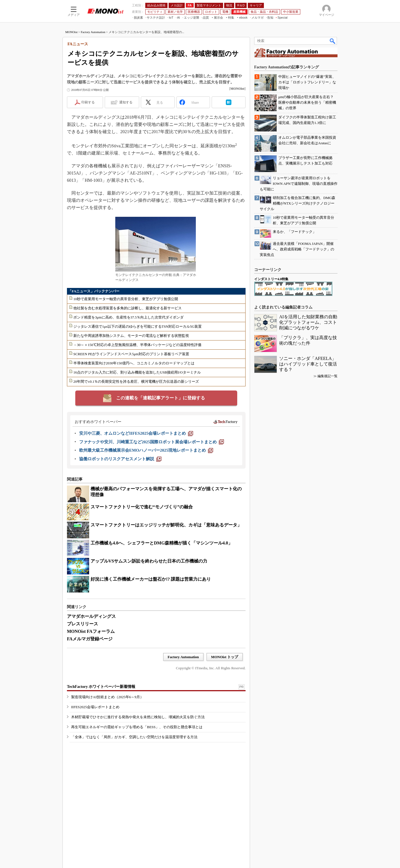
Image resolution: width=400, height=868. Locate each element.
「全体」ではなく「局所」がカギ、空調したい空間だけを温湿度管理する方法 (134, 737)
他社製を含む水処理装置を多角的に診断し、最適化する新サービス (127, 308)
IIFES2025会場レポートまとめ (95, 707)
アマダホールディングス (91, 616)
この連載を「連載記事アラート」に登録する (161, 398)
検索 (333, 41)
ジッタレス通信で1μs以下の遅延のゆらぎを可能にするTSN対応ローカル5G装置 (137, 326)
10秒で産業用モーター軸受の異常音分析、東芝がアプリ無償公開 (126, 299)
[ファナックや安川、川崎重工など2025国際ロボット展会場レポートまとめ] (152, 442)
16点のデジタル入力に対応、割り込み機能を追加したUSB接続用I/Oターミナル (137, 372)
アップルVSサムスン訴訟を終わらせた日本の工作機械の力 (149, 561)
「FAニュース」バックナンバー (94, 291)
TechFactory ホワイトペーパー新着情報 (101, 687)
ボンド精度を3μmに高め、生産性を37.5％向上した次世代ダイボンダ (128, 317)
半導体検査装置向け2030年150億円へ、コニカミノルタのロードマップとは (134, 363)
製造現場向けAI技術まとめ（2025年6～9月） (107, 697)
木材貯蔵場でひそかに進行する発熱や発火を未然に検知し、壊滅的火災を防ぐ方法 (138, 717)
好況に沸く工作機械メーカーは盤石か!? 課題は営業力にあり (151, 579)
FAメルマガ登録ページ (90, 639)
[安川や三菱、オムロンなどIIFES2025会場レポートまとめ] (136, 433)
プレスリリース (82, 624)
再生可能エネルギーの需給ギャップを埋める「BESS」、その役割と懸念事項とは (137, 727)
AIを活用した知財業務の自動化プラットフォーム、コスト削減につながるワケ (308, 322)
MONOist (71, 32)
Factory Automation (93, 32)
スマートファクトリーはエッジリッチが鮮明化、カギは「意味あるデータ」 (166, 525)
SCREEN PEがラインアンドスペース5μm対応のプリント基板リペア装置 (131, 354)
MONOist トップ (225, 657)
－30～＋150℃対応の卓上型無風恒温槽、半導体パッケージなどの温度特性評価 (137, 345)
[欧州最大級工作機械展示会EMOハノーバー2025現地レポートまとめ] (146, 450)
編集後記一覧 (327, 376)
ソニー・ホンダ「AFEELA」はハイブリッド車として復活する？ (308, 364)
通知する (126, 102)
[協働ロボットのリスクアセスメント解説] (120, 459)
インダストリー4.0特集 (271, 279)
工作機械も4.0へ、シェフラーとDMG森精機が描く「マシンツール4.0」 (162, 543)
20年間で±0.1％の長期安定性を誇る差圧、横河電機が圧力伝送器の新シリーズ (136, 381)
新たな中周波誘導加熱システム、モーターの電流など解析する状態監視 (131, 336)
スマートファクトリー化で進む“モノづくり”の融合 (142, 507)
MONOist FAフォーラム (91, 631)
